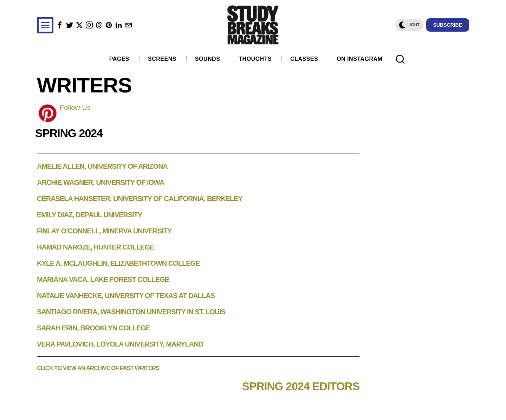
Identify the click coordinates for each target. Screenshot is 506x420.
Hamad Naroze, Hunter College (95, 247)
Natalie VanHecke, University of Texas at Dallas (126, 296)
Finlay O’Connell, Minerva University (104, 231)
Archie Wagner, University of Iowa (100, 182)
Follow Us (75, 108)
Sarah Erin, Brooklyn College (93, 328)
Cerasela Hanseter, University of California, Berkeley (140, 199)
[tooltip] (60, 25)
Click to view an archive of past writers (98, 368)
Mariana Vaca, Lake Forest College (103, 279)
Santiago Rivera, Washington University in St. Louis (131, 312)
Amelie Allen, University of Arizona (102, 166)
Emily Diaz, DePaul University (89, 215)
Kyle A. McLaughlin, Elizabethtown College (118, 263)
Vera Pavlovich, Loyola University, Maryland (120, 344)
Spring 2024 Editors (301, 386)
